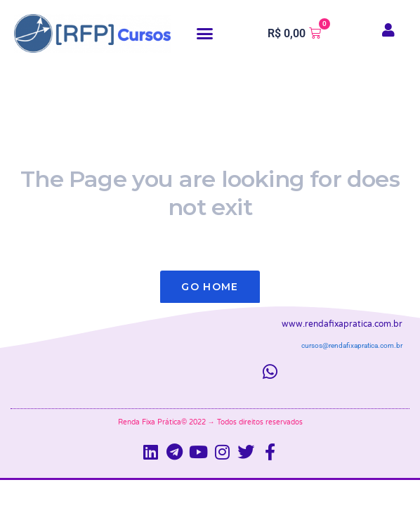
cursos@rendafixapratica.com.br (352, 345)
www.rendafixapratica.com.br (342, 324)
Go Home (210, 287)
